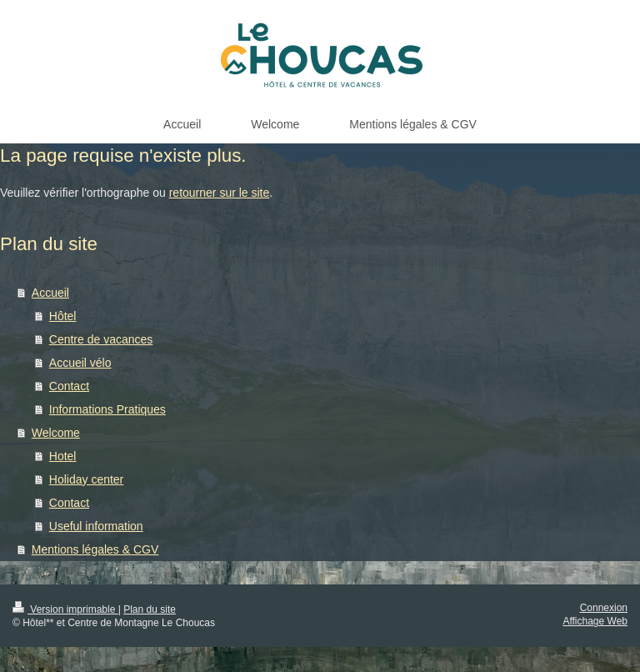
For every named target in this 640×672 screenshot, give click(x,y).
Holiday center (87, 479)
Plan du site (150, 609)
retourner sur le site (220, 193)
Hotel (63, 456)
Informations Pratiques (107, 409)
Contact (69, 386)
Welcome (56, 433)
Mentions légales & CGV (95, 549)
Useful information (96, 526)
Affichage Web (595, 621)
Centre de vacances (101, 339)
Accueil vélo (80, 363)
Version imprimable (65, 609)
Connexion (604, 608)
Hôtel (63, 316)
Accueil (50, 293)
